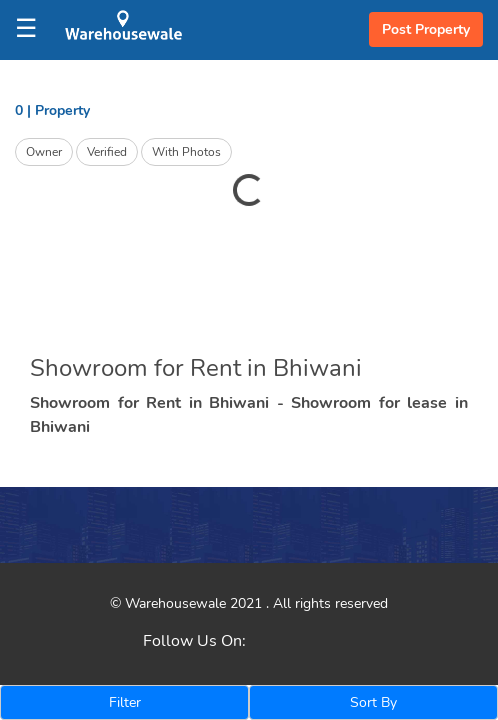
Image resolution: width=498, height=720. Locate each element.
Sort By (373, 702)
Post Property (426, 29)
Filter (125, 702)
